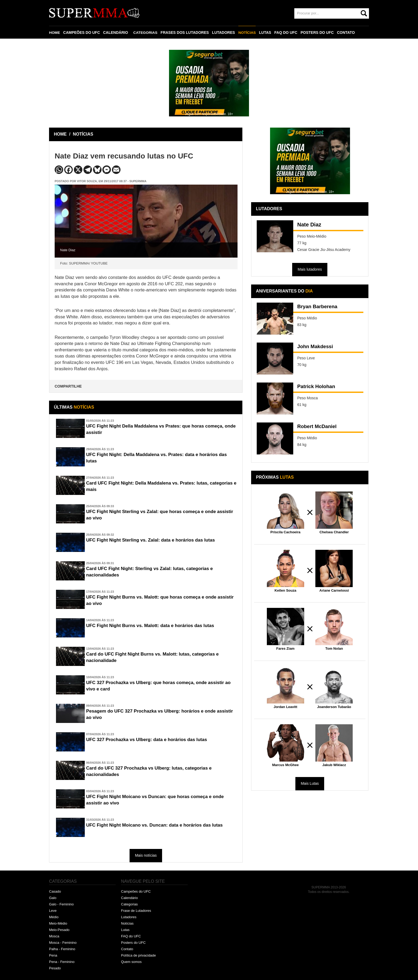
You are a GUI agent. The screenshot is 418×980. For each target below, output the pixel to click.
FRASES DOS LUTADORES (185, 32)
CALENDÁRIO (116, 32)
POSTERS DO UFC (318, 32)
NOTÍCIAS (248, 32)
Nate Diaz (309, 225)
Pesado (55, 968)
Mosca (54, 936)
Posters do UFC (133, 943)
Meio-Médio (58, 923)
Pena (53, 955)
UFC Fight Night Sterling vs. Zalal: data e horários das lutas (154, 540)
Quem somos (131, 962)
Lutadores (129, 917)
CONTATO (347, 32)
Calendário (129, 898)
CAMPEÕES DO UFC (82, 32)
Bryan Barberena (319, 307)
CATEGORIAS (146, 32)
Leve (53, 911)
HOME (55, 32)
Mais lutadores (310, 269)
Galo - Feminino (61, 904)
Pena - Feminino (62, 962)
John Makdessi (316, 347)
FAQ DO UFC (287, 32)
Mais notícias (146, 855)
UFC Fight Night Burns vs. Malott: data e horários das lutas (153, 626)
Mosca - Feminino (63, 943)
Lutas (125, 930)
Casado (55, 891)
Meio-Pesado (59, 930)
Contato (127, 949)
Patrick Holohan (317, 387)
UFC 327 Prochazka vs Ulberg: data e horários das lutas (150, 740)
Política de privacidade (138, 955)
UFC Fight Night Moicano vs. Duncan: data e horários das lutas (158, 825)
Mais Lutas (310, 783)
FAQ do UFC (131, 936)
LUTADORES (224, 32)
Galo (53, 898)
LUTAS (266, 32)
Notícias (127, 923)
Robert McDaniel (318, 427)
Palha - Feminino (62, 949)
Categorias (129, 904)
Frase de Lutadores (136, 911)
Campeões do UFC (136, 891)
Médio (54, 917)
